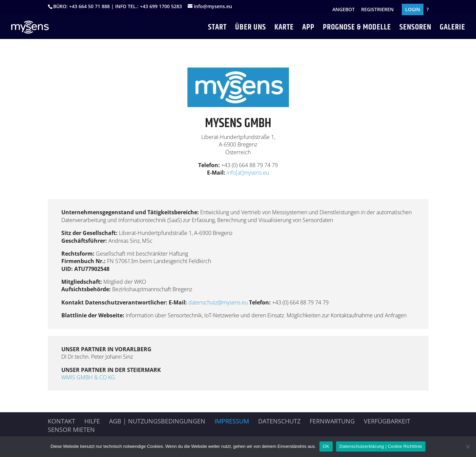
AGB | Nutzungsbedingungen (157, 421)
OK (326, 446)
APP (308, 29)
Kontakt (61, 421)
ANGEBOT (344, 10)
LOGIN (413, 10)
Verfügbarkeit (387, 421)
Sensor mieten (71, 430)
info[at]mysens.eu (248, 173)
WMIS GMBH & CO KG (88, 377)
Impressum (232, 421)
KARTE (284, 29)
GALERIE (452, 29)
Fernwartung (332, 421)
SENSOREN (415, 29)
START (217, 29)
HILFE (92, 421)
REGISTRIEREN (377, 10)
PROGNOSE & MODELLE (357, 29)
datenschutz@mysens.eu (219, 302)
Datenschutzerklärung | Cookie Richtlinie (381, 446)
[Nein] (468, 446)
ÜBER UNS (251, 29)
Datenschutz (279, 421)
